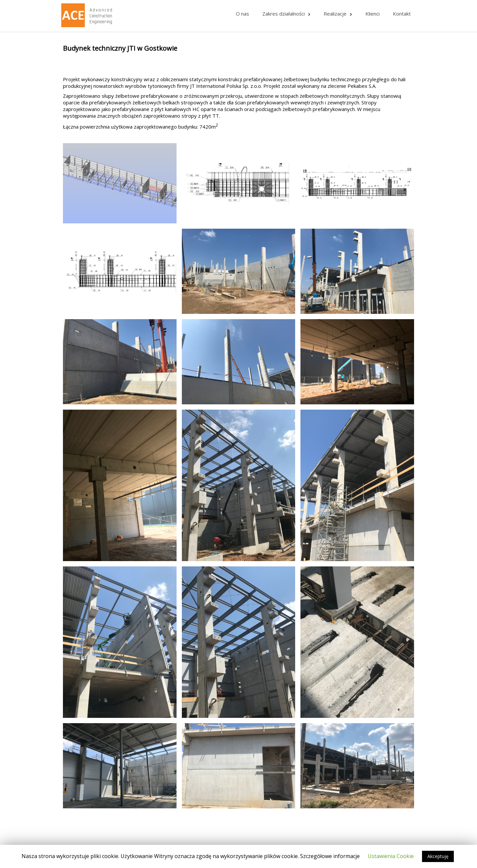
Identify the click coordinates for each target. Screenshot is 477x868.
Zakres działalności (286, 14)
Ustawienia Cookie (391, 856)
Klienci (372, 14)
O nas (242, 14)
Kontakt (402, 14)
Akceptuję (438, 856)
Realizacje (338, 14)
